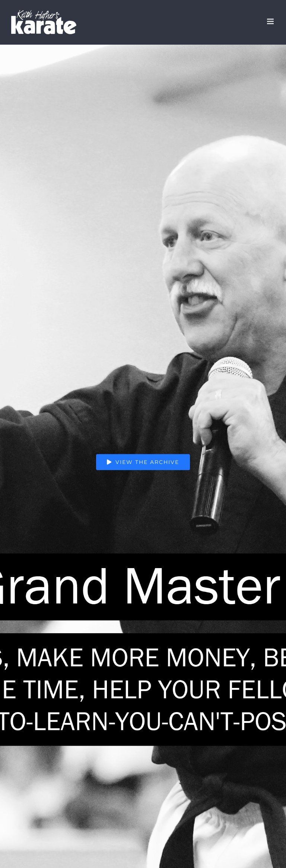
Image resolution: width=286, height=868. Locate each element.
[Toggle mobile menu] (271, 21)
